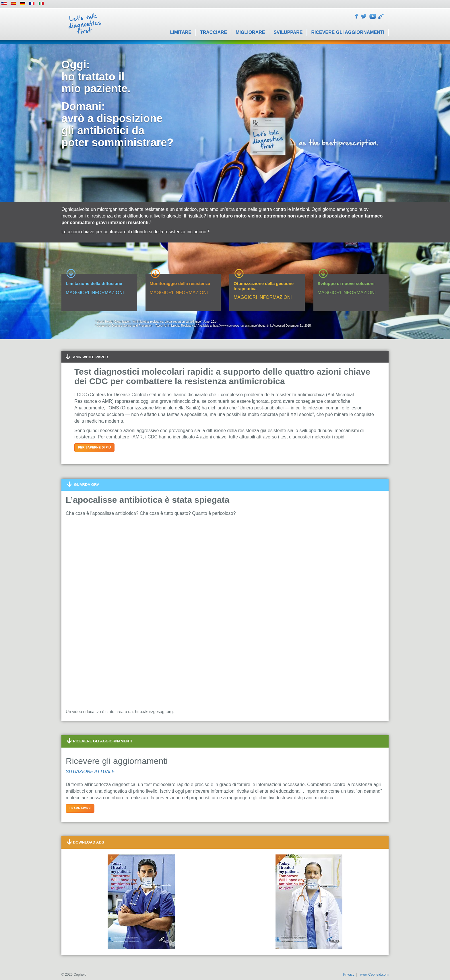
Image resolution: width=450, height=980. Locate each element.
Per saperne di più (94, 447)
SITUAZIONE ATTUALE (90, 772)
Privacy (349, 975)
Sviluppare (288, 32)
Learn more (80, 808)
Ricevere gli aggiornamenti (348, 32)
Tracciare (214, 32)
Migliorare (250, 32)
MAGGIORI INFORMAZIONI (95, 293)
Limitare (181, 32)
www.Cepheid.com (374, 975)
